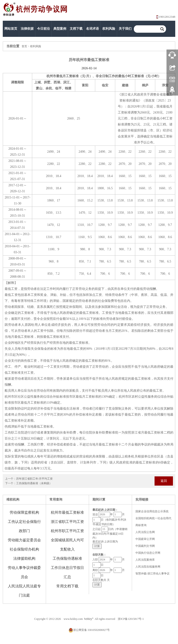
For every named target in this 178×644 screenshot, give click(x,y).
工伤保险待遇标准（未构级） (34, 483)
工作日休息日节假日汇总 (67, 572)
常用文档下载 (67, 586)
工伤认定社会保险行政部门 (24, 526)
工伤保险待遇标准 (67, 558)
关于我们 (125, 29)
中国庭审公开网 (145, 539)
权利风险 (109, 29)
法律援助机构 (24, 558)
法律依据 (27, 29)
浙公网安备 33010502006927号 (89, 630)
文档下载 (76, 29)
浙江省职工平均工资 (67, 522)
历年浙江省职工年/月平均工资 (34, 479)
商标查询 (141, 525)
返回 (164, 481)
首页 (24, 46)
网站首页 (11, 29)
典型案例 (60, 29)
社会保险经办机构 (24, 549)
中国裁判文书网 (145, 546)
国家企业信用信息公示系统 (152, 511)
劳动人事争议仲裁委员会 (24, 572)
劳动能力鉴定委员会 (24, 540)
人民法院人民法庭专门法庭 (24, 591)
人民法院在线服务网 (148, 567)
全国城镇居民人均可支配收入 (67, 545)
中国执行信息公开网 (148, 553)
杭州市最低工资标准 (67, 512)
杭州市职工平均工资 (67, 531)
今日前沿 (43, 29)
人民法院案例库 (145, 560)
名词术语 (92, 29)
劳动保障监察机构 (24, 512)
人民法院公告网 (145, 532)
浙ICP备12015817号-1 (131, 619)
